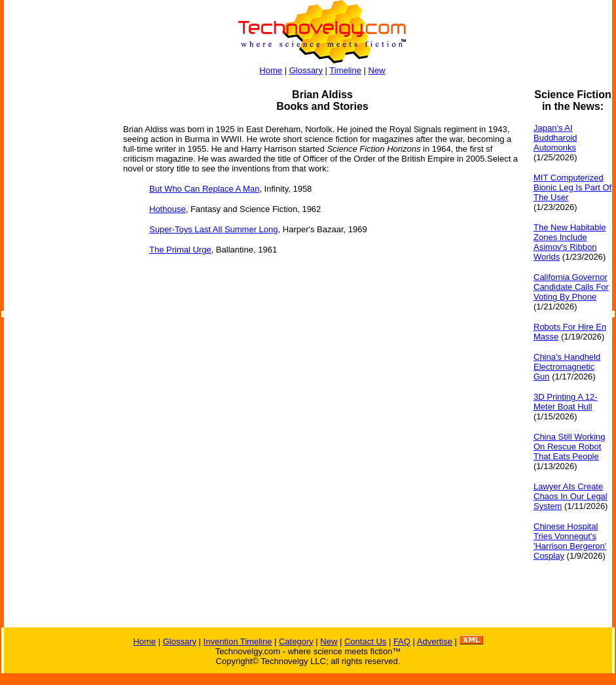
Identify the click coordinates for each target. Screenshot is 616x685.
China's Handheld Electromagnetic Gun (567, 367)
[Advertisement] (56, 285)
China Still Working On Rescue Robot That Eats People (570, 447)
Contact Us (365, 641)
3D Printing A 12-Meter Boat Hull (566, 402)
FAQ (402, 641)
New (377, 70)
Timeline (345, 70)
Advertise (435, 641)
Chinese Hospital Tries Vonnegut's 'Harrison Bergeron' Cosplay (570, 541)
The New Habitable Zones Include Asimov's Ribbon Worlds (570, 242)
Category (296, 641)
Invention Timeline (238, 641)
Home (271, 70)
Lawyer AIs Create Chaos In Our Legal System (571, 496)
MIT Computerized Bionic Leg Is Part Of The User (572, 187)
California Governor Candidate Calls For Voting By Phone (571, 287)
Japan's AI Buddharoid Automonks (555, 138)
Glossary (306, 70)
